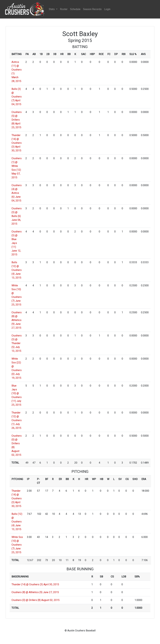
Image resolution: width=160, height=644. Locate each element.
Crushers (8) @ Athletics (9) (27, 592)
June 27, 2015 (51, 592)
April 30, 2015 (51, 584)
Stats (52, 9)
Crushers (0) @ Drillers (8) (26, 600)
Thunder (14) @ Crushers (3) (27, 584)
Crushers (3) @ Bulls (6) (17, 212)
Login (107, 9)
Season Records (92, 9)
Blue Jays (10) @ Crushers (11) (17, 393)
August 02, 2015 (50, 600)
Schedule (75, 9)
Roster (64, 9)
